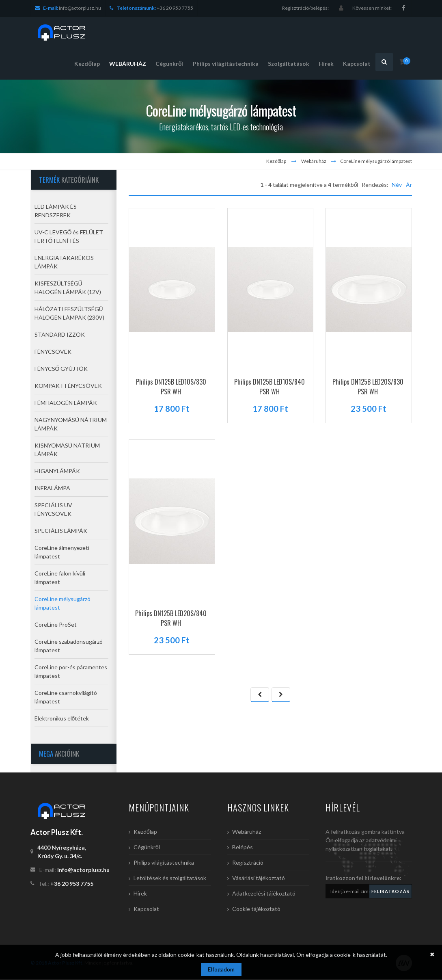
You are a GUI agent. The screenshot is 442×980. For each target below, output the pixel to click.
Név (397, 185)
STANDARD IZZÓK (60, 336)
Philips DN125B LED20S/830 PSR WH (368, 387)
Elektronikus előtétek (62, 719)
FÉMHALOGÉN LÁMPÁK (66, 404)
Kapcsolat (146, 910)
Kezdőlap (276, 162)
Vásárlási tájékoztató (259, 879)
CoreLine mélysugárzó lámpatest (376, 162)
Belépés (243, 848)
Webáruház (314, 162)
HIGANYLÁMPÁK (57, 472)
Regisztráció (248, 863)
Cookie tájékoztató (256, 910)
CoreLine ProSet (56, 626)
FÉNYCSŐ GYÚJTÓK (61, 370)
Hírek (140, 894)
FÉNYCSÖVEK (53, 353)
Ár (409, 185)
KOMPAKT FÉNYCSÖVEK (68, 387)
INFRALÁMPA (52, 489)
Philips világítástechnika (164, 863)
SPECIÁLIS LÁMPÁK (61, 532)
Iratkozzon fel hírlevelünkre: (363, 879)
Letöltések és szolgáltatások (170, 879)
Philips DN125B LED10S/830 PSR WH (171, 387)
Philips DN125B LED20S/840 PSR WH (171, 619)
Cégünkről (147, 848)
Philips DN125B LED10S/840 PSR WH (270, 387)
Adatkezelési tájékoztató (264, 894)
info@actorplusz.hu (80, 8)
